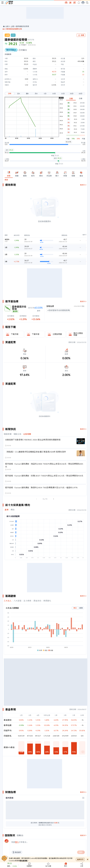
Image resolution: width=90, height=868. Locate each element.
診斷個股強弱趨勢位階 (14, 29)
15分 (63, 94)
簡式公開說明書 (78, 334)
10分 (54, 94)
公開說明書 (57, 334)
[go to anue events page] (79, 3)
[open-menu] (2, 3)
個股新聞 (8, 434)
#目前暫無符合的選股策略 (59, 310)
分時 (10, 94)
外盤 (83, 139)
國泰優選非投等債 (22, 26)
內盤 (68, 139)
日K (19, 94)
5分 (45, 94)
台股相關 (27, 434)
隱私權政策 (24, 861)
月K (36, 94)
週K (27, 94)
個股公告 (17, 434)
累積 (81, 608)
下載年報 (36, 334)
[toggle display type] (83, 798)
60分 (81, 94)
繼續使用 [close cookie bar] (80, 859)
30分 (72, 94)
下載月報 (15, 334)
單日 (75, 608)
